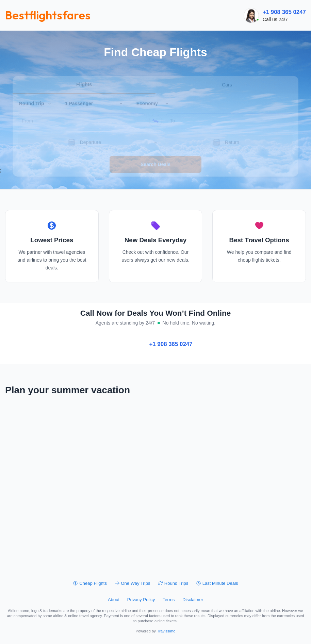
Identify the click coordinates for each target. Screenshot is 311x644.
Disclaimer (193, 600)
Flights (84, 75)
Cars (227, 75)
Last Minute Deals (217, 583)
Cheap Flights (90, 583)
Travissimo (166, 631)
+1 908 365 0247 (284, 12)
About (114, 600)
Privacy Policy (141, 600)
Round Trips (173, 583)
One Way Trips (133, 583)
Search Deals (155, 155)
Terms (169, 600)
